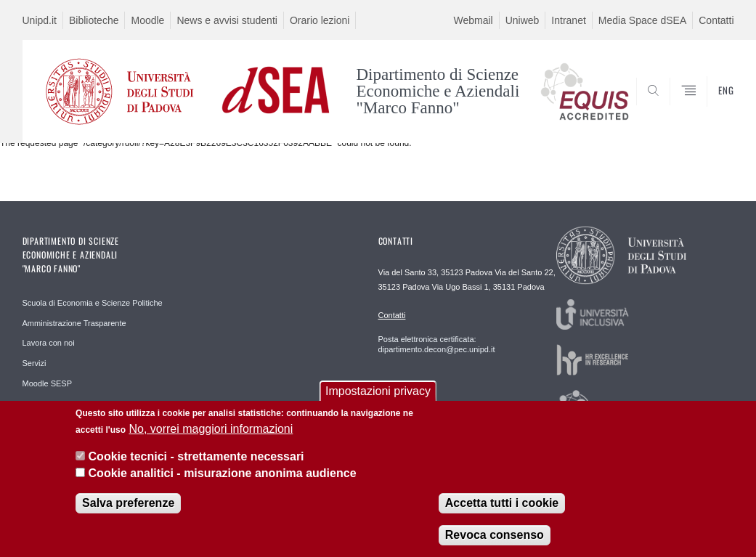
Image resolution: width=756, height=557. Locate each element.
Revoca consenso (495, 535)
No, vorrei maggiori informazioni (211, 429)
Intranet (568, 20)
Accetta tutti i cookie (502, 503)
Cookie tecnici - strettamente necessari (196, 456)
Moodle (147, 20)
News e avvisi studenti (227, 20)
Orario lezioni (320, 20)
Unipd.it (40, 20)
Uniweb (523, 20)
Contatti (716, 20)
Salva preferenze (128, 503)
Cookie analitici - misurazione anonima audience (223, 473)
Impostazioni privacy (378, 391)
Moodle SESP (47, 383)
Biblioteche (94, 20)
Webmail (473, 20)
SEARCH (673, 107)
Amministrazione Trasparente (74, 323)
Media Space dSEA (642, 20)
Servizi (34, 363)
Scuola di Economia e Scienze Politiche (93, 303)
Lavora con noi (49, 343)
